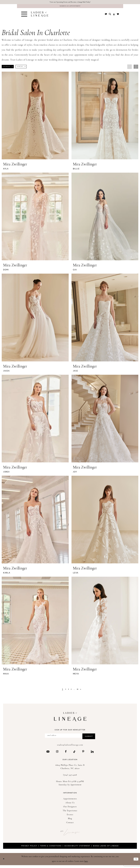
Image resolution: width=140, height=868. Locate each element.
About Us (70, 805)
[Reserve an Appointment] (70, 7)
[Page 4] (71, 691)
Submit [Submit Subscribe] (87, 739)
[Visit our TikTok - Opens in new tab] (74, 754)
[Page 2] (64, 691)
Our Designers (70, 809)
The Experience (70, 813)
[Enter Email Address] (70, 738)
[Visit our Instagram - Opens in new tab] (57, 754)
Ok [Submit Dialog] (135, 862)
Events (70, 817)
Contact (70, 825)
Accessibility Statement (77, 848)
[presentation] (35, 117)
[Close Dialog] (4, 862)
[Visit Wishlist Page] (118, 16)
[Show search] (110, 16)
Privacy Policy (29, 848)
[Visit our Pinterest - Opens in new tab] (83, 754)
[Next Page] (83, 691)
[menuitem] (24, 16)
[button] (24, 16)
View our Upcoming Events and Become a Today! (70, 2)
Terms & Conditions (51, 848)
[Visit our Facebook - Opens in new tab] (66, 754)
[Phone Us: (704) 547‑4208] (106, 16)
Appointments (70, 802)
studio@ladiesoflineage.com (70, 748)
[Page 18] (79, 691)
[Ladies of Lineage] (40, 16)
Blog (70, 821)
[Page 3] (68, 691)
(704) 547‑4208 (70, 778)
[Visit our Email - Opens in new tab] (48, 754)
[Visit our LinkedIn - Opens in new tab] (92, 754)
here (86, 864)
